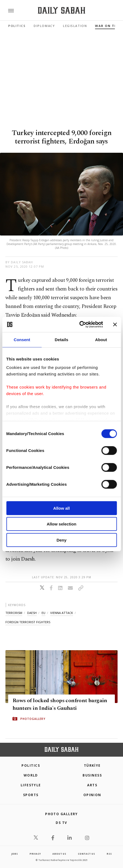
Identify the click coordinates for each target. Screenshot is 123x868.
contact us (86, 854)
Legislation (75, 26)
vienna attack (62, 613)
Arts (92, 785)
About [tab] (101, 339)
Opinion (92, 795)
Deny (61, 540)
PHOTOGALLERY (33, 719)
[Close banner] (115, 325)
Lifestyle (31, 785)
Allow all (61, 508)
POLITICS (31, 765)
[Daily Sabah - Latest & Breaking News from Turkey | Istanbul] (61, 10)
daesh (32, 613)
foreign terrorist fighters (28, 622)
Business (92, 775)
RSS (109, 854)
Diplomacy (44, 26)
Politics (17, 26)
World (31, 775)
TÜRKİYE (92, 765)
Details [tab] (62, 339)
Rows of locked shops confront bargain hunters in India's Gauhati (60, 704)
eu (43, 613)
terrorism (14, 613)
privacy (35, 854)
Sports (31, 795)
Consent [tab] (22, 339)
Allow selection (61, 524)
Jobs (15, 854)
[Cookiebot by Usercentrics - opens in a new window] (79, 325)
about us (59, 854)
